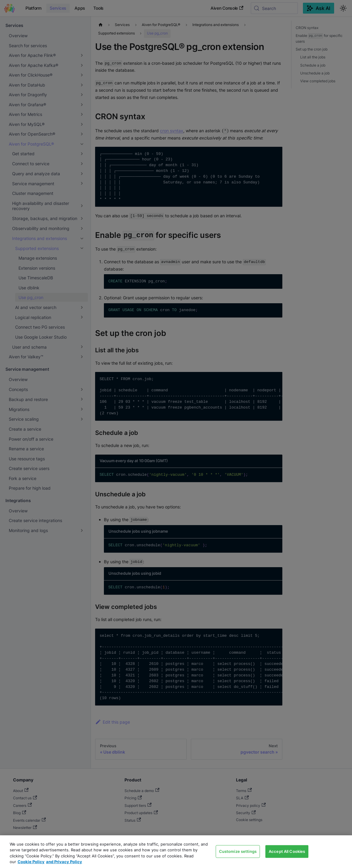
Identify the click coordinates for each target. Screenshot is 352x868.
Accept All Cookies (287, 851)
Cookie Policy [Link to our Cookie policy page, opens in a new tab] (31, 862)
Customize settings (238, 851)
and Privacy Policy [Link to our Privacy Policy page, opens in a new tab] (64, 862)
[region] (176, 852)
